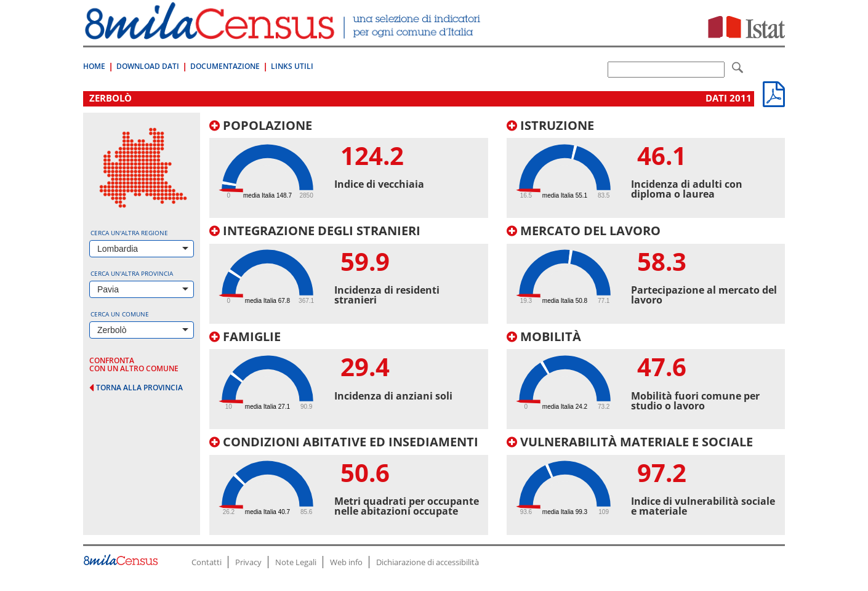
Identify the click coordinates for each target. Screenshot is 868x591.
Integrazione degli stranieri (315, 231)
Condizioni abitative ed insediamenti (344, 442)
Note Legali (296, 562)
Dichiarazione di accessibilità (428, 562)
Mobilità (544, 336)
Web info (346, 562)
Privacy (248, 562)
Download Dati (148, 66)
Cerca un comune (120, 314)
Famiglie (245, 336)
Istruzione (550, 125)
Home (94, 66)
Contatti (207, 562)
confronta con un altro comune (134, 364)
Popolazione (261, 125)
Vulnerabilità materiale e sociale (630, 442)
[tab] (349, 169)
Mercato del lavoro (584, 231)
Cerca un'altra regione (129, 233)
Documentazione (225, 66)
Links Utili (292, 66)
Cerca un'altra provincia (132, 273)
